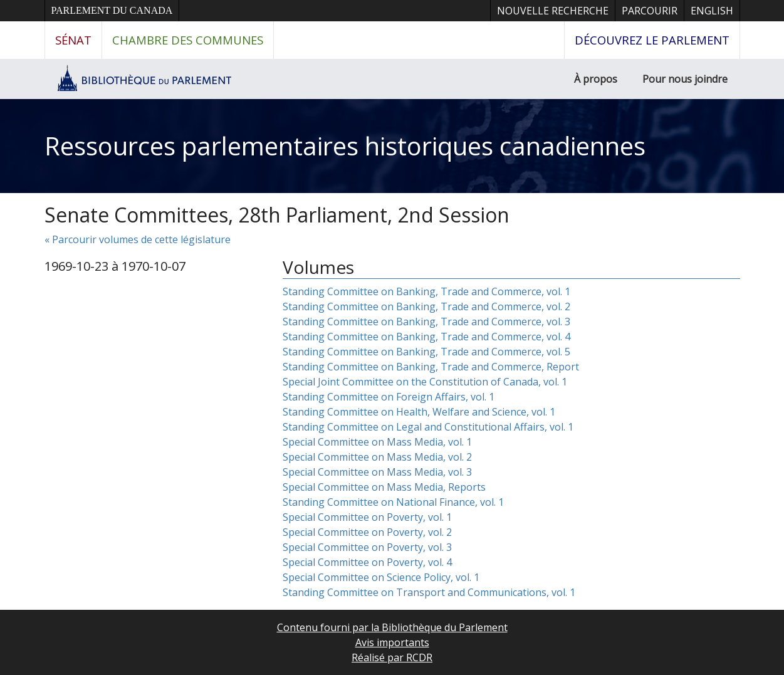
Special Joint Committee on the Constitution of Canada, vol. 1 (425, 382)
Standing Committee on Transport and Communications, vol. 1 (429, 592)
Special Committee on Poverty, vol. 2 (367, 532)
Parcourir (650, 11)
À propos (596, 79)
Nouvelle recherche (553, 11)
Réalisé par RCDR (392, 657)
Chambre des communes (188, 40)
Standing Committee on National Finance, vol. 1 (393, 502)
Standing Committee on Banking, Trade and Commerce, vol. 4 (426, 337)
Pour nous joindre (685, 79)
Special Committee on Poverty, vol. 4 (367, 562)
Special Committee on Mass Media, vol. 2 (377, 457)
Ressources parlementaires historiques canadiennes (345, 146)
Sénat (73, 40)
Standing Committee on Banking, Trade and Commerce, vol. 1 (426, 291)
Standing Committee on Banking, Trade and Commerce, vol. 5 (426, 352)
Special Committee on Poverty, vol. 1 (367, 517)
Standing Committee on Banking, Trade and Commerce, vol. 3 (426, 322)
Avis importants (392, 642)
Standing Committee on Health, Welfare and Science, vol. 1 (419, 412)
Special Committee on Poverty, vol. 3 (367, 547)
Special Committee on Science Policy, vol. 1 (381, 577)
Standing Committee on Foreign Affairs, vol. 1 (389, 397)
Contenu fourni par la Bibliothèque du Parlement (392, 627)
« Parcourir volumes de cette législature (138, 239)
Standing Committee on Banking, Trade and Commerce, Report (431, 367)
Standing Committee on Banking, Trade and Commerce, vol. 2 (426, 306)
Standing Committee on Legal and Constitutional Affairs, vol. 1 (428, 427)
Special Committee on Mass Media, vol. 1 (377, 442)
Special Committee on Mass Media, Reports (384, 487)
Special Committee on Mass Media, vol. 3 (377, 472)
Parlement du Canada (112, 10)
